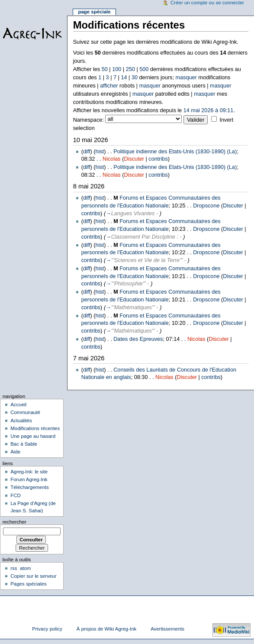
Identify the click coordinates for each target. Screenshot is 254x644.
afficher (109, 86)
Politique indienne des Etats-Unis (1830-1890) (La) (175, 152)
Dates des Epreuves (138, 339)
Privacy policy (47, 629)
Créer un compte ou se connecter (207, 3)
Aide (15, 452)
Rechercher (14, 522)
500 (144, 69)
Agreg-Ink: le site (29, 472)
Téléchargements (30, 487)
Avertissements (167, 629)
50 (105, 69)
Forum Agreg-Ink (29, 479)
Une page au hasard (33, 436)
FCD (16, 495)
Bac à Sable (24, 444)
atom (25, 568)
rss (14, 568)
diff (87, 152)
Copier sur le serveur (33, 576)
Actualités (21, 421)
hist (100, 152)
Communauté (25, 412)
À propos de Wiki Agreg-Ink (106, 629)
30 (135, 78)
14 (124, 78)
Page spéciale (94, 12)
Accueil (18, 405)
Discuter (134, 159)
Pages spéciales (28, 584)
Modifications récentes (35, 428)
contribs (158, 159)
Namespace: (88, 120)
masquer (186, 78)
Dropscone (206, 206)
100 (117, 69)
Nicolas (112, 159)
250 (130, 69)
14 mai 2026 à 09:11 (209, 110)
